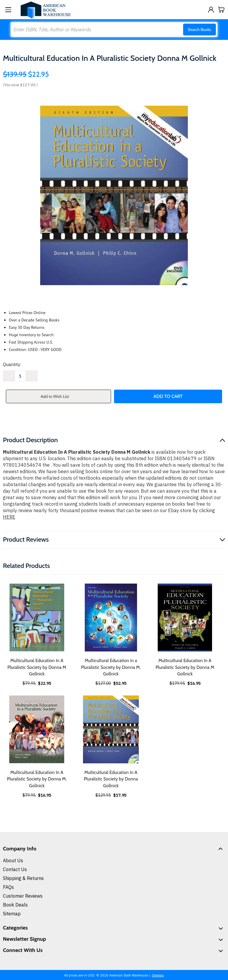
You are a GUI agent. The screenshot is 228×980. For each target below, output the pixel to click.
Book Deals (15, 905)
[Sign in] (211, 10)
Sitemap (12, 914)
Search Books (199, 30)
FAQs (8, 887)
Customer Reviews (23, 896)
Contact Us (15, 869)
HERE (9, 517)
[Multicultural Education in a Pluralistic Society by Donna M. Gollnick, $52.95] (111, 618)
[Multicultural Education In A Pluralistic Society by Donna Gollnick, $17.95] (111, 729)
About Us (13, 860)
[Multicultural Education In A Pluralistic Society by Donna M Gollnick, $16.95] (185, 618)
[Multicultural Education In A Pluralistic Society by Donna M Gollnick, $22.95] (37, 618)
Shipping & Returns (23, 878)
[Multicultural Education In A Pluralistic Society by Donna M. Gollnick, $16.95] (37, 729)
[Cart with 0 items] (221, 10)
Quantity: (12, 364)
